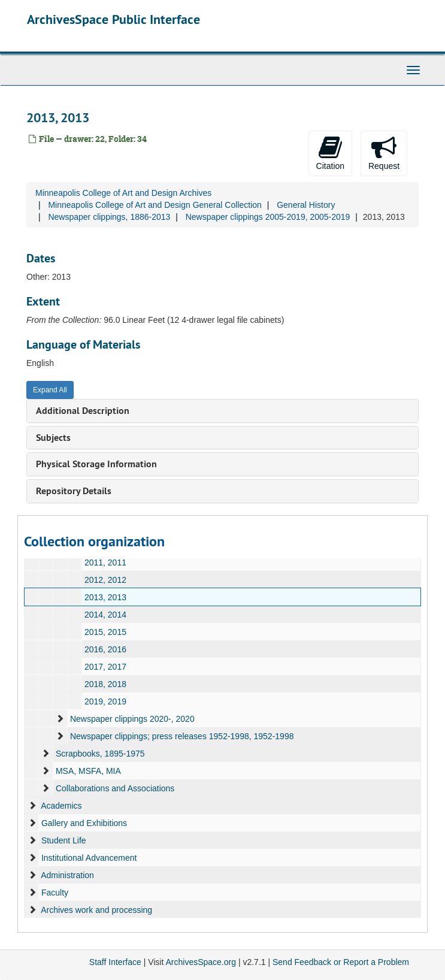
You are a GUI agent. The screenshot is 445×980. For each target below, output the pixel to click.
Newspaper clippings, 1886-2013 (109, 217)
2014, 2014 (105, 615)
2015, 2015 (105, 632)
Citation (330, 153)
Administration (67, 875)
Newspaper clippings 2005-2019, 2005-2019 (268, 217)
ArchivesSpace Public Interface (113, 19)
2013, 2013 (105, 597)
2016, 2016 (105, 649)
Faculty (55, 893)
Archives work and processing (96, 910)
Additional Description (83, 411)
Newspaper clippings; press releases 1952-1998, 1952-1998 (182, 736)
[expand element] (60, 719)
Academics (61, 806)
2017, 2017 (105, 667)
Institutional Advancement (89, 858)
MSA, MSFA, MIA (88, 771)
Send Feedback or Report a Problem (341, 962)
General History (306, 205)
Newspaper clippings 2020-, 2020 (132, 719)
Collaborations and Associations (115, 788)
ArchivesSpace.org (201, 962)
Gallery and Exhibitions (84, 823)
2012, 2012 (105, 580)
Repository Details (74, 491)
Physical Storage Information (96, 464)
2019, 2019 (105, 701)
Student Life (64, 840)
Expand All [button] (50, 390)
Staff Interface (115, 962)
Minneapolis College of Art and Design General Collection (155, 205)
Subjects (53, 438)
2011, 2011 (105, 562)
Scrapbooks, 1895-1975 (100, 754)
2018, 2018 (105, 684)
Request (384, 153)
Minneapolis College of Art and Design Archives (123, 193)
